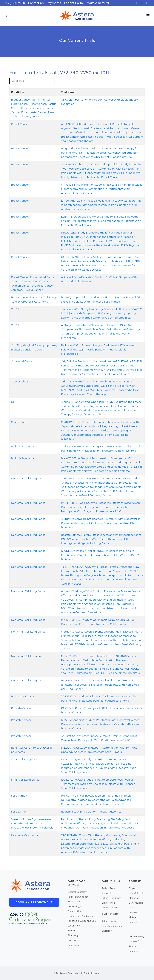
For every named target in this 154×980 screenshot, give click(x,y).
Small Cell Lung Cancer (26, 759)
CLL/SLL (16, 309)
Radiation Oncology (78, 897)
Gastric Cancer (20, 422)
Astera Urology (109, 921)
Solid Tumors (19, 796)
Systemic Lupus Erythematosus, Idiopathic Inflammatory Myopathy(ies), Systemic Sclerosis (32, 824)
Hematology (74, 906)
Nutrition (72, 940)
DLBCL (16, 402)
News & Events (136, 893)
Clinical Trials (108, 903)
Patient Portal (74, 3)
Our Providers (136, 903)
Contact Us (36, 3)
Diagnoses (73, 945)
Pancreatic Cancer (23, 696)
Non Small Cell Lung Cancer (29, 478)
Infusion (72, 931)
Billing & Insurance (111, 898)
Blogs (132, 888)
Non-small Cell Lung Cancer (29, 503)
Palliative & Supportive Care (82, 921)
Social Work (74, 926)
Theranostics (74, 911)
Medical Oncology (77, 892)
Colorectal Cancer (22, 361)
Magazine (134, 898)
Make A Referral (98, 3)
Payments (54, 3)
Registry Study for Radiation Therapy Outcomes (91, 812)
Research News (110, 908)
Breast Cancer (20, 124)
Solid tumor (19, 812)
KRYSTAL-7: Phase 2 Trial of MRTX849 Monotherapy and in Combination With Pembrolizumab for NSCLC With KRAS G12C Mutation (101, 555)
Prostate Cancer (21, 708)
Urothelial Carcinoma (25, 835)
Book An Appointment (34, 902)
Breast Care (74, 902)
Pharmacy (73, 935)
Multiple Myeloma (23, 447)
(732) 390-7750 (15, 3)
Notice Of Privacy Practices (134, 946)
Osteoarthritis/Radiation (80, 916)
